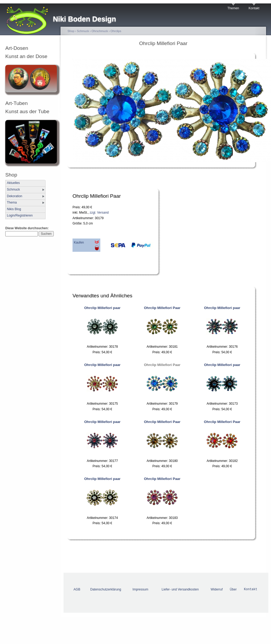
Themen (233, 8)
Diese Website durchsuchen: (27, 228)
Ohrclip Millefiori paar (102, 308)
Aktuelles (13, 183)
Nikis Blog (14, 209)
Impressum (140, 589)
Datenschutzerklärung (106, 589)
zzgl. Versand (99, 213)
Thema (12, 202)
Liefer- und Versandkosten (180, 589)
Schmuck (13, 189)
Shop (71, 31)
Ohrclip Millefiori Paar (162, 308)
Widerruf (217, 589)
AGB (77, 589)
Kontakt (254, 8)
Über (233, 589)
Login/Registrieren (20, 215)
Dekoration (15, 196)
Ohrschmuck (100, 31)
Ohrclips (116, 31)
